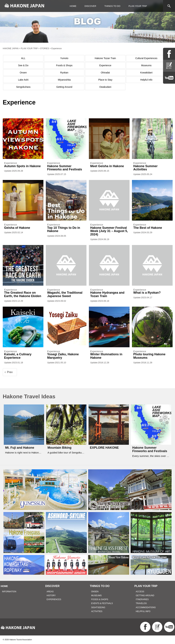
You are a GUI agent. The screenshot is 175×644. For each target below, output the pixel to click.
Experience (105, 65)
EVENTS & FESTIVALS (102, 603)
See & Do (23, 65)
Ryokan (64, 73)
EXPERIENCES (54, 599)
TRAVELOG (141, 603)
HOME (73, 6)
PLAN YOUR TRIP (138, 6)
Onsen (23, 73)
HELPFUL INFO (143, 611)
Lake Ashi (23, 80)
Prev (10, 372)
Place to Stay (105, 80)
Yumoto (64, 58)
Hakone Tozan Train (105, 58)
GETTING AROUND (145, 596)
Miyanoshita (64, 80)
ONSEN (95, 592)
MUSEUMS (96, 596)
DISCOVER (90, 6)
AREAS (50, 592)
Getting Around (64, 87)
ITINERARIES (142, 599)
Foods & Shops (64, 65)
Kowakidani (146, 73)
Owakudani (105, 87)
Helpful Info (146, 80)
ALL (23, 58)
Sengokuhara (23, 87)
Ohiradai (105, 73)
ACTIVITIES (97, 611)
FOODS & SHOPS (100, 599)
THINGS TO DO (112, 6)
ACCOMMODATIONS (146, 607)
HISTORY (51, 596)
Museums (146, 65)
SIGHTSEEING (98, 607)
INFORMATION (9, 592)
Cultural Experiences (146, 58)
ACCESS (140, 592)
